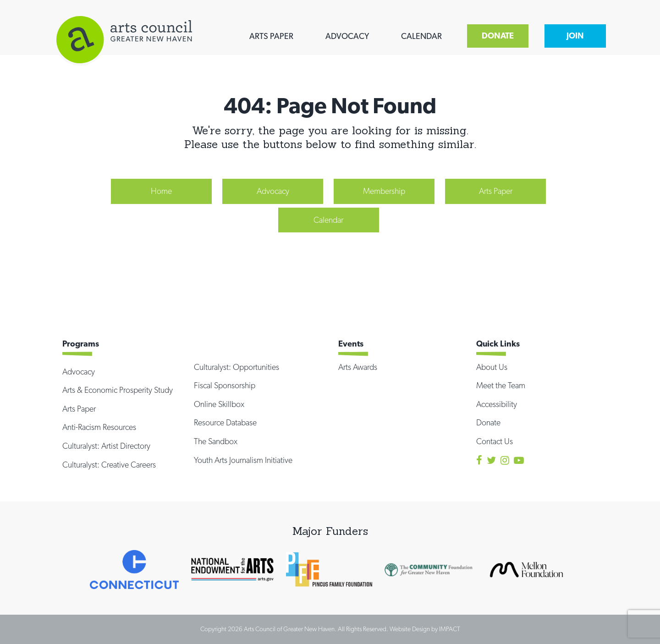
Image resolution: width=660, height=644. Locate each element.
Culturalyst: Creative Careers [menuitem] (109, 465)
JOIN (575, 36)
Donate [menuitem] (488, 422)
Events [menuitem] (351, 344)
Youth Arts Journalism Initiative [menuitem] (243, 460)
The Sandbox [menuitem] (216, 441)
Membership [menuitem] (384, 191)
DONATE (498, 36)
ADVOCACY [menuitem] (347, 36)
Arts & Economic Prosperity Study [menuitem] (118, 390)
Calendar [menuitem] (328, 220)
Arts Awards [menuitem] (358, 367)
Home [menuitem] (161, 191)
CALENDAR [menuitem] (421, 36)
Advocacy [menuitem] (273, 191)
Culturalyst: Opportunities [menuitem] (236, 367)
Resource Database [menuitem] (225, 422)
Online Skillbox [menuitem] (219, 404)
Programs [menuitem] (81, 344)
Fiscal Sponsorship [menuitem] (225, 385)
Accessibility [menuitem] (497, 404)
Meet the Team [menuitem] (501, 385)
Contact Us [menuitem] (495, 441)
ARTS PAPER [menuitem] (271, 36)
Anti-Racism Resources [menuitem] (99, 427)
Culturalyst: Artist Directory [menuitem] (106, 446)
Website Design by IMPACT (425, 629)
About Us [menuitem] (492, 367)
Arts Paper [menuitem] (496, 191)
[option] (134, 570)
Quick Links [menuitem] (498, 344)
